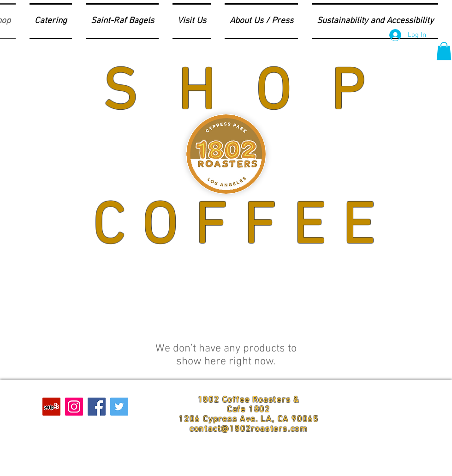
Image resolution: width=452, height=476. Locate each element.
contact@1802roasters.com (249, 429)
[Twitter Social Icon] (119, 407)
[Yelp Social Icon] (51, 407)
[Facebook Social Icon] (97, 407)
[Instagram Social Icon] (74, 407)
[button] (444, 51)
